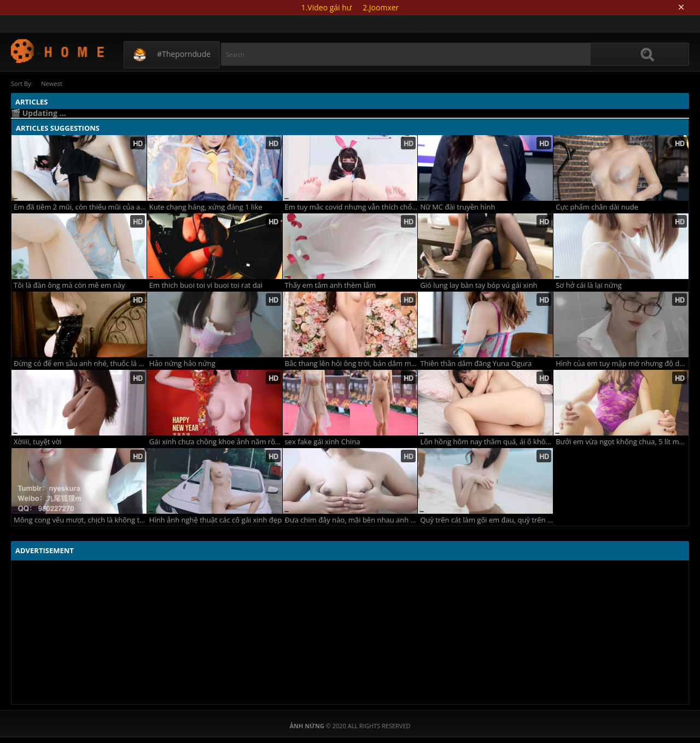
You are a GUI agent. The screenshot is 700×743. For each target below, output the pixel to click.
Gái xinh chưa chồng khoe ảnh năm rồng (216, 442)
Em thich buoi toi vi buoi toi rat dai (206, 285)
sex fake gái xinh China (323, 442)
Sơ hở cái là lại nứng (589, 285)
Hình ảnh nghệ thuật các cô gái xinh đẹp (215, 520)
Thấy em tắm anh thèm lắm (331, 285)
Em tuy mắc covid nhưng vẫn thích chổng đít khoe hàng (351, 207)
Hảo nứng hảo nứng (182, 364)
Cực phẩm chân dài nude (597, 207)
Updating (58, 51)
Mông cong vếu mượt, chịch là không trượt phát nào (80, 520)
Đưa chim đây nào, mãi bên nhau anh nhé (351, 520)
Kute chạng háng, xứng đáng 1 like (206, 207)
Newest (52, 83)
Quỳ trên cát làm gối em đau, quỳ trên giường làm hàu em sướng (486, 520)
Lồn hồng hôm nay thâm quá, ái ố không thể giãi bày (486, 442)
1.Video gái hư (326, 7)
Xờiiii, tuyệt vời (37, 442)
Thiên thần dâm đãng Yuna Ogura (476, 364)
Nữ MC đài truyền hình (457, 207)
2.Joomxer (381, 7)
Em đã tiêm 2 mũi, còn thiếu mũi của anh (80, 207)
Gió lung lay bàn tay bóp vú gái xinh (479, 285)
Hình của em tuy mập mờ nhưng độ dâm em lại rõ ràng (622, 364)
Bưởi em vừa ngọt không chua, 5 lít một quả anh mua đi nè (622, 442)
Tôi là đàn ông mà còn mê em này (69, 285)
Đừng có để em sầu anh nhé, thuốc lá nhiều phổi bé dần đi (80, 364)
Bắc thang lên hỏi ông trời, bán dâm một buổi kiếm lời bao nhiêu (351, 364)
